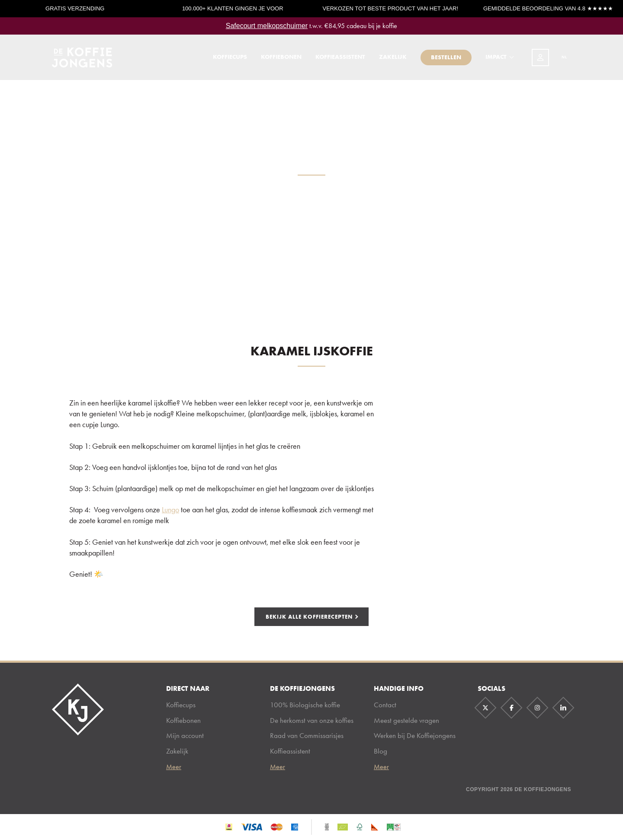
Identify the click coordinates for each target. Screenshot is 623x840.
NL (560, 59)
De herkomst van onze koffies (312, 720)
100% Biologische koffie (305, 705)
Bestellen (446, 59)
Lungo (170, 510)
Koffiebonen (281, 59)
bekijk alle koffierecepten (309, 616)
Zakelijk (393, 59)
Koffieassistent (340, 59)
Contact (385, 705)
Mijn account (185, 735)
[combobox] (560, 60)
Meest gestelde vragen (406, 720)
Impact (496, 59)
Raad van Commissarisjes (307, 735)
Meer (174, 767)
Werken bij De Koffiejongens (415, 735)
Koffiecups (230, 59)
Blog (381, 751)
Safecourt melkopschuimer (267, 26)
